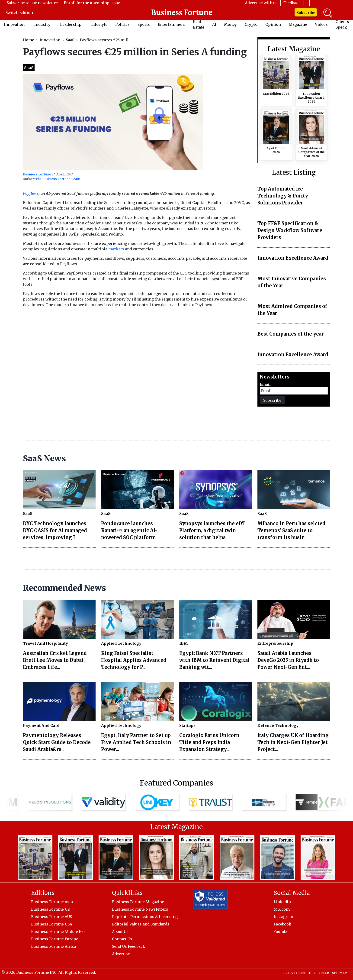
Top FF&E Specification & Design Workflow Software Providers (290, 230)
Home (29, 40)
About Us (120, 931)
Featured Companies (176, 783)
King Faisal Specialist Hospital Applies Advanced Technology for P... (134, 660)
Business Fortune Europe (55, 939)
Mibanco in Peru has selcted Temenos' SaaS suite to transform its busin (291, 530)
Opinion (273, 24)
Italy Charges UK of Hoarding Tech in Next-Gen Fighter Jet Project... (293, 742)
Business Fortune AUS (51, 917)
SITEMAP (339, 973)
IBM (184, 643)
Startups (187, 725)
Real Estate (199, 24)
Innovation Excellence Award (293, 258)
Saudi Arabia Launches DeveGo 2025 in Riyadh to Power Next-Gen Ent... (288, 660)
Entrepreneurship (275, 643)
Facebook (282, 924)
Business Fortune (37, 174)
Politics (122, 24)
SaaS (70, 40)
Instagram (283, 917)
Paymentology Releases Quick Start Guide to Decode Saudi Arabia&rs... (57, 742)
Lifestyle (99, 24)
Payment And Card (41, 725)
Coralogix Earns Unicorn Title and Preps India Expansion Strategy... (209, 742)
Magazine (298, 24)
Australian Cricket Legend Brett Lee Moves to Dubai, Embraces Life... (55, 660)
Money (230, 24)
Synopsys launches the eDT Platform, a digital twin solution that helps (212, 530)
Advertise (121, 954)
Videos (321, 24)
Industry (42, 24)
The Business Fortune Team (58, 179)
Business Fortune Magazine (138, 902)
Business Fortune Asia (52, 902)
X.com (282, 909)
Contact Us (122, 939)
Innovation (14, 24)
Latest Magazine (294, 49)
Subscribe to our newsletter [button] (32, 3)
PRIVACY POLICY (293, 973)
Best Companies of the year (291, 334)
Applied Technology (121, 643)
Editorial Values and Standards (141, 924)
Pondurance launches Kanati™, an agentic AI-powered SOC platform (129, 530)
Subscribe (306, 13)
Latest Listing (294, 173)
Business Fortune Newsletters (140, 909)
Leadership (71, 24)
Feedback (292, 3)
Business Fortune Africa (54, 946)
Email (265, 384)
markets (116, 249)
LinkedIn (282, 902)
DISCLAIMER (319, 973)
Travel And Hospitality (45, 643)
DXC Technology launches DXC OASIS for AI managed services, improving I (55, 530)
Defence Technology (278, 725)
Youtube (281, 931)
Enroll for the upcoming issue (92, 3)
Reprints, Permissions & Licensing (145, 917)
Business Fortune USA (52, 924)
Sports (144, 24)
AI (214, 24)
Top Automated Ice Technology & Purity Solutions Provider (283, 196)
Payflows (31, 193)
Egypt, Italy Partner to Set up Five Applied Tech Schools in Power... (136, 742)
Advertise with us (261, 3)
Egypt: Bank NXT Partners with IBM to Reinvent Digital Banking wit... (214, 660)
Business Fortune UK (51, 909)
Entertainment (171, 24)
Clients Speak (342, 24)
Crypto (251, 24)
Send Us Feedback (129, 946)
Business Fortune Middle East (59, 931)
